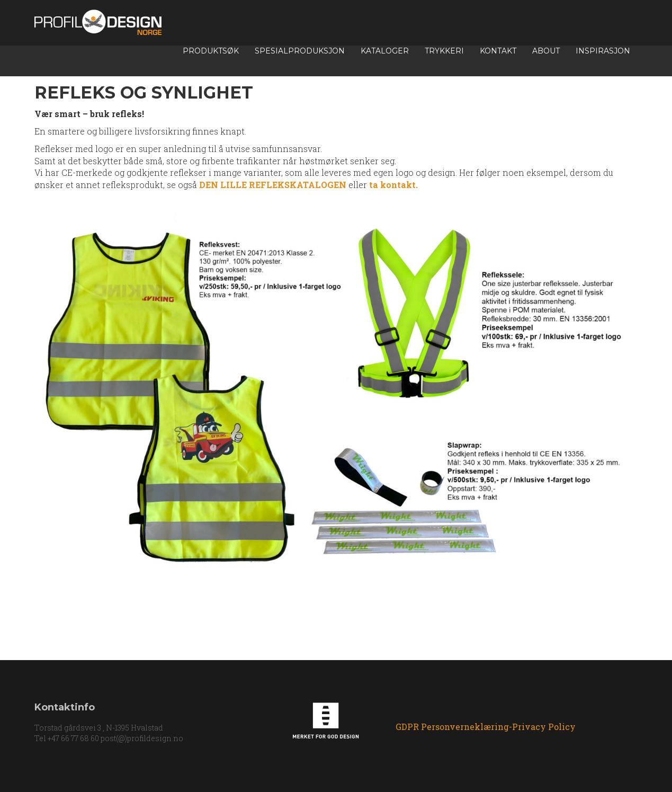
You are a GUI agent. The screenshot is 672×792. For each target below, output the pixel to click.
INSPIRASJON (603, 51)
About (546, 51)
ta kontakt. (392, 185)
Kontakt (498, 51)
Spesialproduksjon (300, 51)
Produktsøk (211, 51)
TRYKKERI (444, 51)
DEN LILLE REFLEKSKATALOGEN (273, 185)
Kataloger (385, 51)
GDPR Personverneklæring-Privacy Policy (486, 727)
